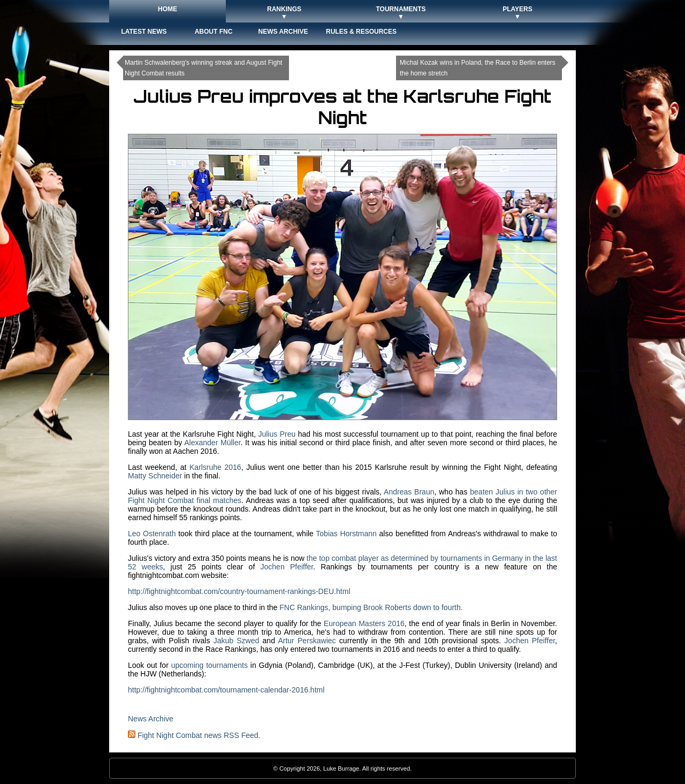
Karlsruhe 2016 (215, 467)
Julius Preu (277, 434)
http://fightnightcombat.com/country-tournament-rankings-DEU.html (239, 591)
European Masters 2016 (364, 623)
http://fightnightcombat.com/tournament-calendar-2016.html (226, 690)
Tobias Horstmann (346, 534)
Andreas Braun (409, 492)
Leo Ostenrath (152, 534)
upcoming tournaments (210, 665)
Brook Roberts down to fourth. (413, 607)
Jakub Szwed (237, 641)
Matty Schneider (155, 476)
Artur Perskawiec (307, 641)
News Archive (151, 719)
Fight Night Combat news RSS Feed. (194, 735)
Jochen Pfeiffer (287, 567)
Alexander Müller (212, 443)
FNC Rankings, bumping (321, 607)
